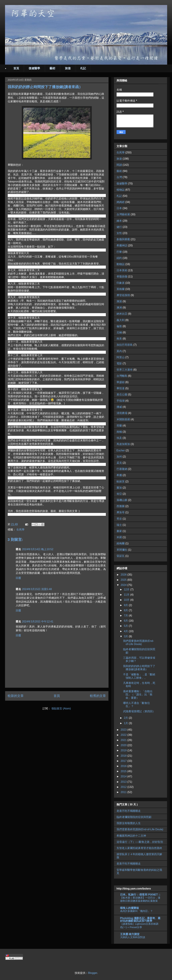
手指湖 (121, 401)
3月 (126, 636)
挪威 (119, 407)
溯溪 (119, 301)
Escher (121, 450)
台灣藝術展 (123, 214)
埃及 (119, 438)
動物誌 (121, 264)
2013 (124, 782)
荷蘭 (119, 426)
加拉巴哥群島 (125, 345)
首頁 (16, 68)
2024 (124, 585)
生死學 (20, 530)
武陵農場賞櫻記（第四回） (139, 711)
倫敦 (119, 326)
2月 (126, 718)
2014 (124, 776)
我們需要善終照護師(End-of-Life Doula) (140, 829)
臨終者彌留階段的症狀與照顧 (134, 817)
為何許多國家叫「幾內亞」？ (136, 911)
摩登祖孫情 (123, 295)
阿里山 (121, 357)
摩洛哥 (121, 512)
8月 (126, 610)
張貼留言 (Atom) (61, 709)
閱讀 (119, 165)
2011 (124, 792)
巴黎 (119, 252)
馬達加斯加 (123, 444)
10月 (127, 600)
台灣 (119, 177)
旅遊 (68, 68)
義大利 (121, 320)
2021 (124, 740)
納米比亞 (122, 314)
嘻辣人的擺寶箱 (129, 908)
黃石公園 (122, 395)
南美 (119, 339)
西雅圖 (121, 506)
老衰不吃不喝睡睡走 (129, 811)
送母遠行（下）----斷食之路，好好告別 (140, 842)
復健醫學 (34, 68)
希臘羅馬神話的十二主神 (131, 836)
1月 (126, 723)
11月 (127, 595)
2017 (124, 761)
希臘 (119, 475)
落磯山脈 (122, 500)
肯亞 (119, 494)
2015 (124, 771)
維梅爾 (121, 543)
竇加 (119, 488)
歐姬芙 (121, 481)
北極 (119, 332)
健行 (119, 227)
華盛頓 (121, 382)
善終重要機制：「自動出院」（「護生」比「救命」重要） (138, 694)
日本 (119, 208)
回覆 (18, 578)
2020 (124, 745)
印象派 (121, 283)
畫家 (119, 531)
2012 (124, 787)
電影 (119, 363)
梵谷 (119, 519)
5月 (126, 626)
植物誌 (121, 190)
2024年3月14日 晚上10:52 (38, 549)
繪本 (119, 221)
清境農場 (122, 413)
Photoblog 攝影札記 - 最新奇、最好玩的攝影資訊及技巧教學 (140, 919)
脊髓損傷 (122, 277)
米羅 (119, 537)
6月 (126, 621)
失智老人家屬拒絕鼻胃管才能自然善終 (139, 848)
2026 (124, 575)
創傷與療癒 (123, 239)
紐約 (119, 258)
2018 (124, 756)
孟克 (119, 463)
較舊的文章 (98, 696)
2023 (124, 730)
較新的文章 (16, 696)
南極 (119, 432)
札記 (83, 68)
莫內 (119, 351)
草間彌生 (122, 550)
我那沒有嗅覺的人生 (129, 823)
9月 (126, 605)
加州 (119, 457)
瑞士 (119, 525)
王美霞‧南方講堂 (130, 934)
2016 (124, 766)
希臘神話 (122, 245)
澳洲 (119, 308)
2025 (124, 580)
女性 (119, 233)
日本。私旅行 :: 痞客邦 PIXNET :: (140, 895)
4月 (126, 631)
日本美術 (122, 270)
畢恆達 (121, 388)
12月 (127, 589)
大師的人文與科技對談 (133, 937)
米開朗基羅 (123, 419)
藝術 (52, 68)
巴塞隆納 (122, 469)
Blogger (93, 973)
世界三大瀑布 (125, 370)
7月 (126, 616)
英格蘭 (121, 289)
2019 (124, 750)
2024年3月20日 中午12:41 (38, 622)
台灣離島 (122, 376)
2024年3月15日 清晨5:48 (37, 589)
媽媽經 (121, 202)
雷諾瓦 (121, 556)
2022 (124, 735)
